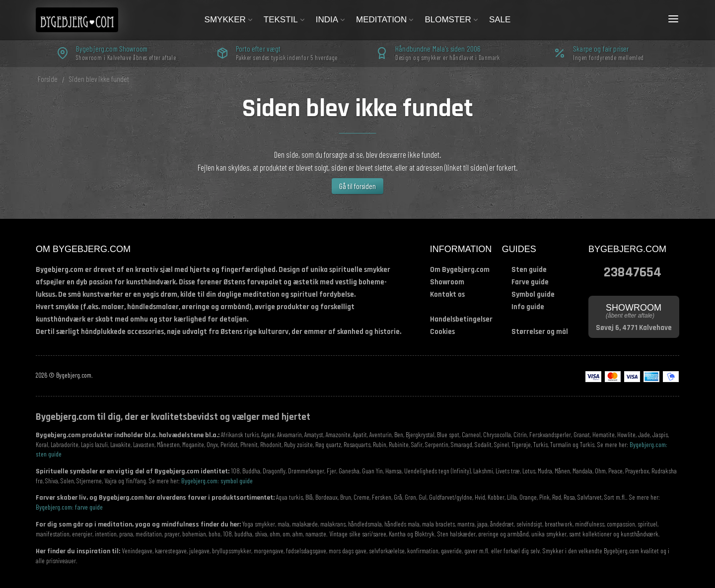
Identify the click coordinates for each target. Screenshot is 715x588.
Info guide (528, 307)
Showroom (447, 282)
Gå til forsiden (357, 186)
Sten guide (529, 270)
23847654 (633, 271)
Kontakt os (447, 294)
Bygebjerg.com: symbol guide (217, 481)
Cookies (442, 332)
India (331, 20)
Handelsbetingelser (461, 319)
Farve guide (530, 282)
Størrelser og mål (540, 332)
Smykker (229, 20)
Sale (500, 20)
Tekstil (285, 20)
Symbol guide (533, 294)
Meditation (385, 20)
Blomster (452, 20)
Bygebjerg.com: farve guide (69, 507)
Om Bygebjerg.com (460, 270)
